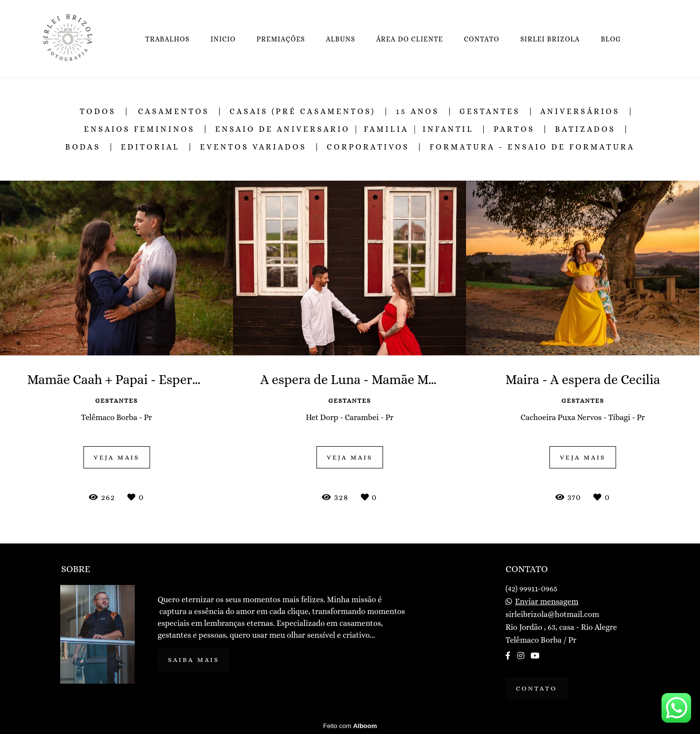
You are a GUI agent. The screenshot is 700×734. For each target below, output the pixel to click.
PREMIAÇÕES (281, 39)
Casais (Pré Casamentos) (303, 112)
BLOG (611, 39)
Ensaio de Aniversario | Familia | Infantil (344, 129)
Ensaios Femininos (139, 129)
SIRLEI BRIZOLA (550, 39)
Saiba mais (194, 660)
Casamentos (174, 112)
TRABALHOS (167, 39)
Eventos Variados (253, 147)
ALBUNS (340, 39)
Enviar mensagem (547, 602)
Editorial (150, 147)
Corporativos (368, 147)
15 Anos (418, 112)
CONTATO (482, 39)
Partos (514, 129)
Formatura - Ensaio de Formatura (532, 147)
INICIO (223, 39)
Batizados (585, 129)
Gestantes (490, 112)
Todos (98, 112)
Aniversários (580, 112)
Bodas (83, 147)
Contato (537, 688)
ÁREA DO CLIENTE (410, 39)
